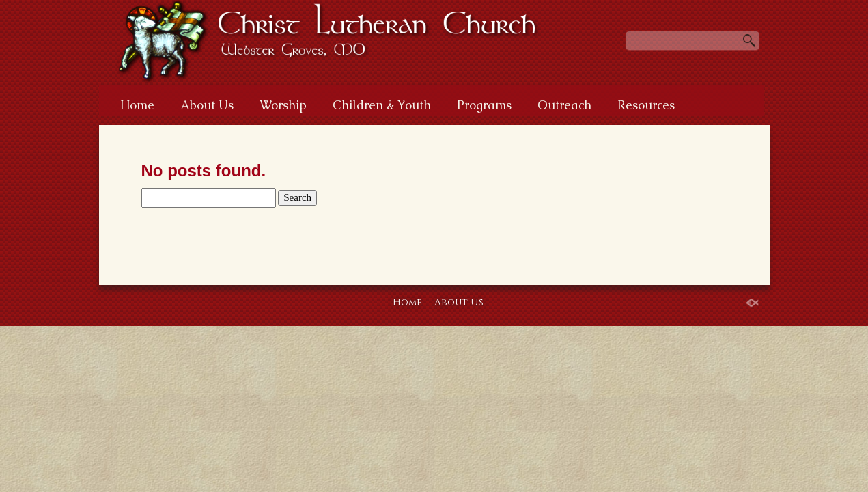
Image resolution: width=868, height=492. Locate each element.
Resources (646, 105)
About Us (207, 105)
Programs (484, 105)
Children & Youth (382, 105)
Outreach (564, 105)
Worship (283, 105)
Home (137, 105)
